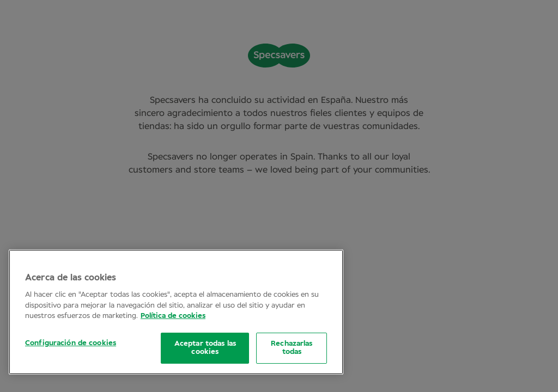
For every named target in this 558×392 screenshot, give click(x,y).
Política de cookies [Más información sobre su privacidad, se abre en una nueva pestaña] (173, 316)
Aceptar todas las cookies (205, 348)
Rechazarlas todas (292, 348)
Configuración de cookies (71, 343)
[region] (176, 312)
